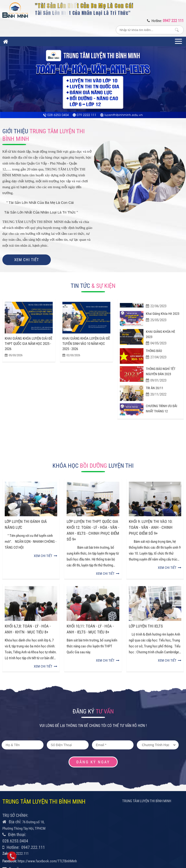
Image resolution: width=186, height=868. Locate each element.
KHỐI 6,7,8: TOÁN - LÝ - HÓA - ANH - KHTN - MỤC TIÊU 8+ (28, 575)
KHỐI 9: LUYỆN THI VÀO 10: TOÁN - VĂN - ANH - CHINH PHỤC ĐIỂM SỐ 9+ (151, 501)
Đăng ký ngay (93, 708)
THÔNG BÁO (154, 353)
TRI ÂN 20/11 (155, 390)
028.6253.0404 (15, 787)
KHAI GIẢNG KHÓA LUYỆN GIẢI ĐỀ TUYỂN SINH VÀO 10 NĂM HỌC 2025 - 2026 (86, 320)
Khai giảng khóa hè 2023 (163, 316)
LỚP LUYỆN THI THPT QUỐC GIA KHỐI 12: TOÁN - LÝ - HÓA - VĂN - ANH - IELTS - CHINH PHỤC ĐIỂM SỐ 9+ (93, 504)
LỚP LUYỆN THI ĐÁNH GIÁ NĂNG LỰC (26, 498)
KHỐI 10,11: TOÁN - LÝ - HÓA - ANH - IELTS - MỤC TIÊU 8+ (90, 575)
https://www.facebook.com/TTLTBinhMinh (47, 807)
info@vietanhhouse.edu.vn (25, 821)
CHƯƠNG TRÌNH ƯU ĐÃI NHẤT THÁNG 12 (162, 411)
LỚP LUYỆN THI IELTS (146, 572)
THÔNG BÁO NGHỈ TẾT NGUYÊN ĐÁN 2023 (161, 374)
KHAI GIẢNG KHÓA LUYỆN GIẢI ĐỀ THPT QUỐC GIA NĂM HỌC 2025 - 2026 (28, 320)
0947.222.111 (33, 794)
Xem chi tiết (27, 260)
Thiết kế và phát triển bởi (137, 837)
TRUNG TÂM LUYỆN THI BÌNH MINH (147, 747)
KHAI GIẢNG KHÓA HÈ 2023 (160, 336)
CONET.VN (162, 837)
